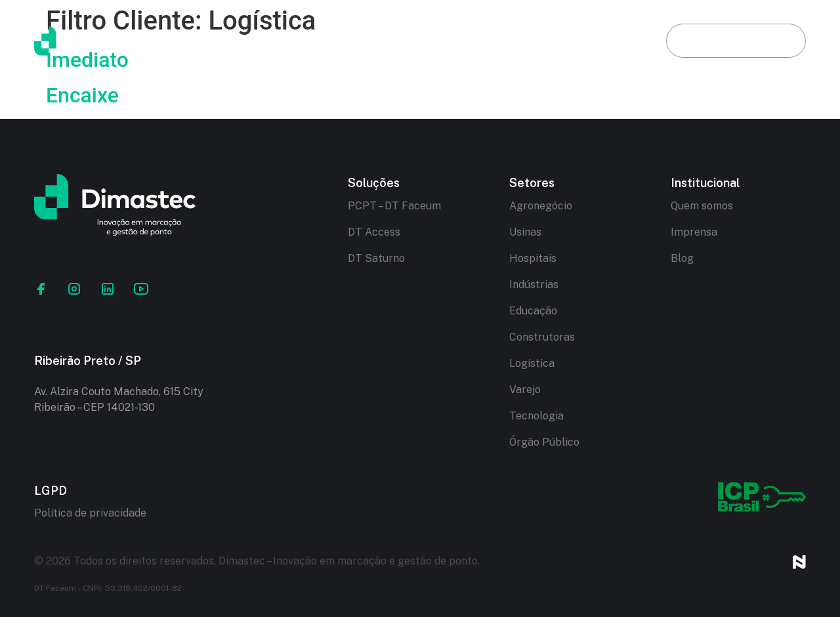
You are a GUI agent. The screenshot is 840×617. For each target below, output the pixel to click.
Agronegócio (541, 206)
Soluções (426, 40)
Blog (607, 40)
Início (236, 40)
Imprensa (694, 232)
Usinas (525, 232)
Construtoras (542, 337)
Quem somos (702, 206)
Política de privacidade (90, 513)
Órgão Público (544, 442)
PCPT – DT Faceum (394, 206)
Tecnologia (536, 416)
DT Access (374, 232)
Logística (532, 363)
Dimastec (326, 40)
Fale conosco (736, 40)
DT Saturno (376, 258)
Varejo (525, 390)
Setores (522, 40)
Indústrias (534, 285)
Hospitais (533, 258)
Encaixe (82, 95)
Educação (533, 311)
